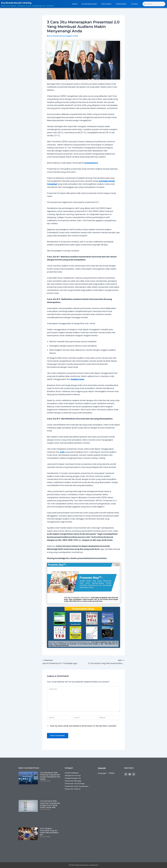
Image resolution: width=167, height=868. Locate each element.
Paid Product (121, 4)
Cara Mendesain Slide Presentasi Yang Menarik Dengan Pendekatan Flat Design (50, 776)
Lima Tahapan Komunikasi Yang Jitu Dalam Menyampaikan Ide (49, 832)
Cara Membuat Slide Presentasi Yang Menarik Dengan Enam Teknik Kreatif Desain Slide (50, 804)
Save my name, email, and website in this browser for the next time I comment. (83, 726)
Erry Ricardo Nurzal (89, 4)
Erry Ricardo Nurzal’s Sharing (18, 3)
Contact (134, 4)
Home (75, 4)
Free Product (106, 4)
